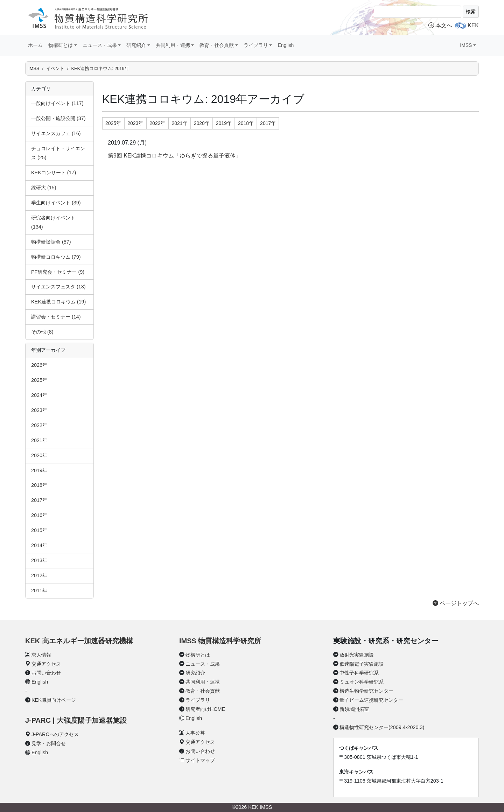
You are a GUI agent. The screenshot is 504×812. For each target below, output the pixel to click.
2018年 (39, 485)
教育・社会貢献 (203, 691)
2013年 (39, 560)
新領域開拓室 (354, 709)
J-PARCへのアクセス (55, 734)
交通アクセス (46, 664)
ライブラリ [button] (256, 45)
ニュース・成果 (203, 664)
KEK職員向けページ (54, 700)
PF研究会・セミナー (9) (58, 272)
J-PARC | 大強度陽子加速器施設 (76, 720)
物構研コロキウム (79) (56, 257)
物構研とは (198, 655)
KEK (473, 25)
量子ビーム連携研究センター (371, 700)
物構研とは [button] (61, 45)
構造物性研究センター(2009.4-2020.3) (382, 727)
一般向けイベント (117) (57, 103)
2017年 (39, 500)
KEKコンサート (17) (54, 173)
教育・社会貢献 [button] (217, 45)
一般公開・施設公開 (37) (58, 118)
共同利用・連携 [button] (173, 45)
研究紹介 (195, 673)
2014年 (39, 545)
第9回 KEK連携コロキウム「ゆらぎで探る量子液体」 (174, 156)
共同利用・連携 (203, 682)
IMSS (34, 68)
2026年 (39, 365)
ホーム (35, 45)
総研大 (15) (44, 188)
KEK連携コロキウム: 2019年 (100, 68)
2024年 (39, 395)
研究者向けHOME (205, 709)
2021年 (39, 440)
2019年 (39, 470)
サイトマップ (200, 760)
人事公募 (195, 733)
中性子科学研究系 (359, 673)
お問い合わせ (46, 673)
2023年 (39, 410)
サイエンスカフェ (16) (56, 133)
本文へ (440, 25)
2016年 (39, 515)
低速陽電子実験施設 (362, 664)
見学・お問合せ (49, 743)
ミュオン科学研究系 (362, 682)
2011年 (39, 590)
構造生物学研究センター (366, 691)
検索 (471, 12)
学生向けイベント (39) (56, 203)
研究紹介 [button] (136, 45)
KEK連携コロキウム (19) (58, 302)
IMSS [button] (466, 45)
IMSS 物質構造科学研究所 (220, 641)
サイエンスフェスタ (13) (58, 287)
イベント (55, 68)
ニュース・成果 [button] (100, 45)
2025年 (39, 380)
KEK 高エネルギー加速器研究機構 (79, 641)
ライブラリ (198, 700)
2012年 (39, 575)
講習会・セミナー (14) (56, 317)
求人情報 (41, 655)
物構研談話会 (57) (51, 242)
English (286, 45)
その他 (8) (42, 332)
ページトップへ (456, 603)
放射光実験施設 (357, 655)
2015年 (39, 530)
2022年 (39, 425)
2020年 (39, 455)
